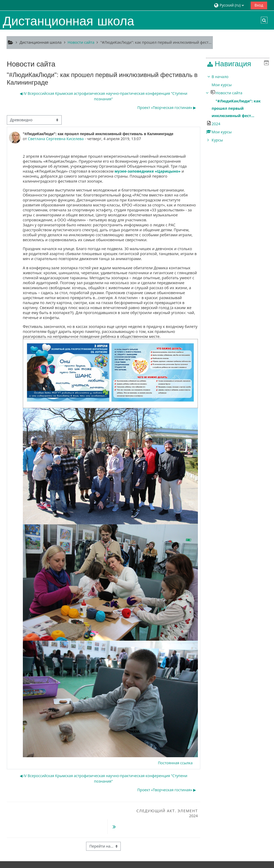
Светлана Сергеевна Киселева (56, 139)
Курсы (221, 140)
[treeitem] (240, 108)
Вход (259, 5)
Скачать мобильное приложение (126, 863)
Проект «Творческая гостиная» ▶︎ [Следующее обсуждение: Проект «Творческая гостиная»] (167, 108)
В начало (224, 77)
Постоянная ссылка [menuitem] (175, 763)
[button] (230, 5)
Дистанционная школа (40, 42)
